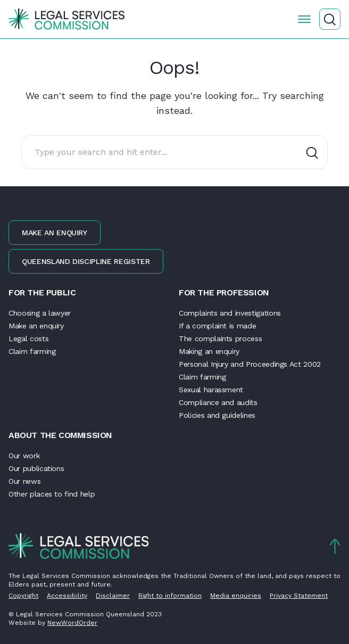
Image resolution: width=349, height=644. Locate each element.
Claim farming (32, 351)
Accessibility (67, 596)
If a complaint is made (217, 326)
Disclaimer (113, 596)
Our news (24, 481)
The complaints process (220, 338)
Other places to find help (52, 494)
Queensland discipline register (86, 261)
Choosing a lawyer (40, 313)
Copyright (23, 596)
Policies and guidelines (217, 415)
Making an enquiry (209, 351)
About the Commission (60, 435)
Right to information (170, 596)
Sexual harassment (211, 390)
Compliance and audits (218, 402)
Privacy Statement (299, 596)
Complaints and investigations (230, 313)
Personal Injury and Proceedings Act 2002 (250, 364)
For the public (42, 292)
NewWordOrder (72, 623)
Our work (24, 456)
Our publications (36, 468)
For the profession (224, 292)
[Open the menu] (304, 19)
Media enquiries (236, 596)
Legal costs (28, 338)
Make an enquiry (55, 233)
